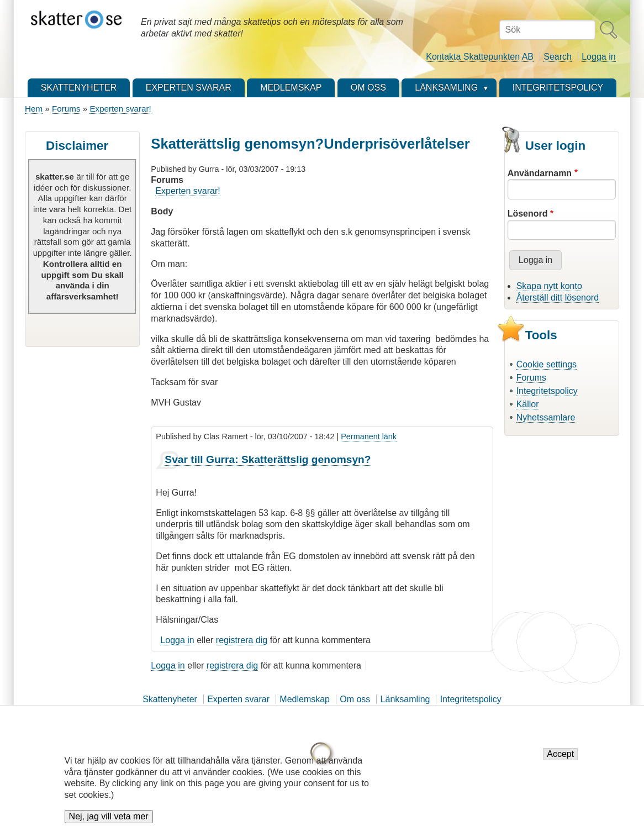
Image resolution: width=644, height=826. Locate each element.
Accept (560, 759)
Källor (528, 404)
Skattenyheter (170, 699)
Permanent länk (369, 436)
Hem (34, 109)
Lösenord (528, 214)
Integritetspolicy (547, 391)
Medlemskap (305, 699)
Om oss (355, 699)
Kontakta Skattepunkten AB (480, 57)
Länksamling (405, 699)
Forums (66, 109)
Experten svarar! (120, 109)
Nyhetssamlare (546, 417)
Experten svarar (238, 699)
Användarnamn (540, 173)
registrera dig (242, 640)
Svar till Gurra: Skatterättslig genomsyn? (268, 459)
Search (558, 57)
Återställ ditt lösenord (558, 298)
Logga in (598, 57)
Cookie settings (547, 364)
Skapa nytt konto (549, 286)
